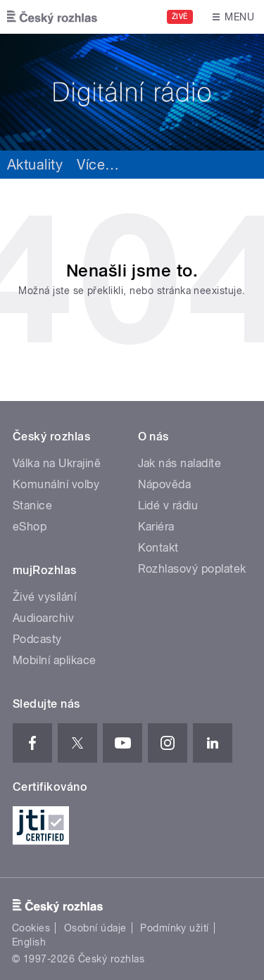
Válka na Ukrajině (57, 463)
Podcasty (37, 639)
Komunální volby (56, 484)
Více (98, 165)
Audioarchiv (43, 618)
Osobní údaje (95, 928)
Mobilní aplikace (55, 660)
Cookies (31, 928)
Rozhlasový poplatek (192, 569)
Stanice (32, 505)
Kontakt (158, 548)
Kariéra (156, 527)
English (29, 942)
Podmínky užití (175, 928)
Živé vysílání (44, 597)
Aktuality (35, 165)
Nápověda (165, 484)
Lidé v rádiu (168, 505)
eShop (30, 527)
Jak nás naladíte (180, 463)
